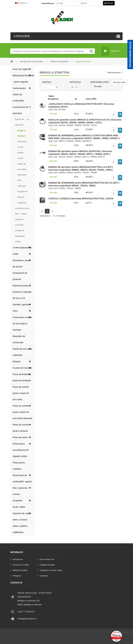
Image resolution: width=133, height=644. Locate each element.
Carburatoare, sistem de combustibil (19, 94)
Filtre (15, 311)
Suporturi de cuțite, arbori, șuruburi (22, 516)
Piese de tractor (20, 437)
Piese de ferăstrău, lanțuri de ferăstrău (22, 377)
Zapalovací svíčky (20, 239)
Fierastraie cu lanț (22, 144)
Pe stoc (98, 86)
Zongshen (22, 203)
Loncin (20, 158)
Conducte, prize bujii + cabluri (22, 211)
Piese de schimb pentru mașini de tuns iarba (21, 393)
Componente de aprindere (20, 110)
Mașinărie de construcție (19, 339)
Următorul (19, 230)
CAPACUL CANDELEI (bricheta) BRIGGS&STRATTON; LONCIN (81, 199)
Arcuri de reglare (21, 69)
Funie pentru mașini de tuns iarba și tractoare (22, 324)
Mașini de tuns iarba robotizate (22, 352)
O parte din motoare (22, 368)
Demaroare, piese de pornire (21, 263)
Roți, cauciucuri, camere (20, 491)
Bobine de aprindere (20, 122)
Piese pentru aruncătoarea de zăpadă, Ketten (21, 450)
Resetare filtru (119, 82)
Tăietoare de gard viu (22, 189)
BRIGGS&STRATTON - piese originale (23, 79)
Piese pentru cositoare (19, 466)
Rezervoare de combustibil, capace (22, 478)
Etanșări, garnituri (21, 305)
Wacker (21, 197)
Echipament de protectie (20, 276)
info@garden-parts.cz (27, 619)
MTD (20, 180)
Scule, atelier (19, 507)
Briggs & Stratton (22, 133)
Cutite (16, 254)
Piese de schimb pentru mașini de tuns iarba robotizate (23, 412)
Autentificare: (48, 3)
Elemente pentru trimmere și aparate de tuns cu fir (22, 292)
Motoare (17, 361)
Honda (20, 153)
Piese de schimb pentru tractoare (21, 428)
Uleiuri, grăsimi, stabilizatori (20, 529)
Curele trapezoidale (22, 248)
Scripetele (17, 501)
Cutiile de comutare (19, 222)
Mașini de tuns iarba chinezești (22, 169)
